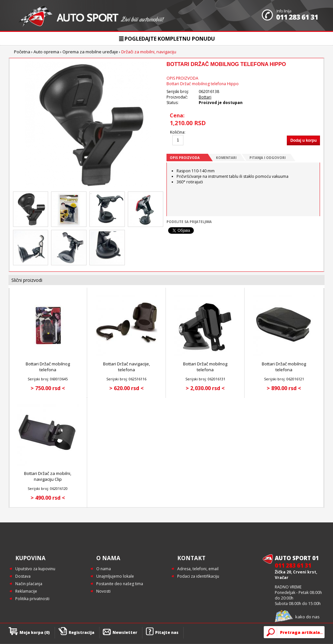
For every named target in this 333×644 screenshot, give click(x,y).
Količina (177, 132)
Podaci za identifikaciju (198, 576)
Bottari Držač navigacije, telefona (127, 367)
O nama (104, 569)
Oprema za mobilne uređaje (90, 52)
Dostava (23, 576)
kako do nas (307, 617)
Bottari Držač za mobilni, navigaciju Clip (48, 476)
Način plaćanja (29, 584)
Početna (22, 52)
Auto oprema (46, 52)
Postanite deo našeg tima (120, 584)
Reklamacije (26, 591)
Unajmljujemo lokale (115, 576)
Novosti (103, 591)
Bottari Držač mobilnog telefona (48, 367)
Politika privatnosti (32, 599)
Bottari (205, 97)
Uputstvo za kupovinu (35, 569)
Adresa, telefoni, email (198, 569)
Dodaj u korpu (304, 140)
